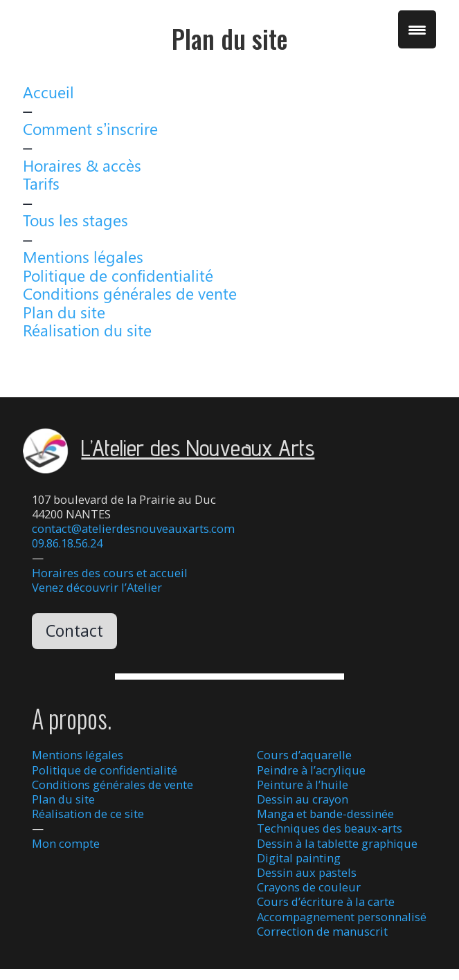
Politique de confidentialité (118, 275)
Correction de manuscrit (322, 931)
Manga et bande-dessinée (325, 814)
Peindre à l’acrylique (311, 770)
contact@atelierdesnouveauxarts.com (133, 528)
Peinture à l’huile (303, 784)
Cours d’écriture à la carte (326, 901)
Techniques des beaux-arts (330, 828)
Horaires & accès (82, 165)
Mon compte (66, 843)
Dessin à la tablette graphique (337, 843)
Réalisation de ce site (88, 814)
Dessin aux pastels (307, 872)
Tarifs (41, 183)
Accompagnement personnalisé (342, 917)
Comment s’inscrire (90, 128)
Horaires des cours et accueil (110, 573)
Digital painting (299, 858)
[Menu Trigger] (417, 29)
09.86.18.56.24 (67, 543)
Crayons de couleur (309, 887)
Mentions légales (83, 256)
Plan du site (64, 312)
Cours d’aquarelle (304, 755)
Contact (74, 630)
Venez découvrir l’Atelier (97, 587)
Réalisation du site (87, 330)
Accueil (48, 92)
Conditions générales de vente (130, 293)
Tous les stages (75, 220)
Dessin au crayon (303, 799)
